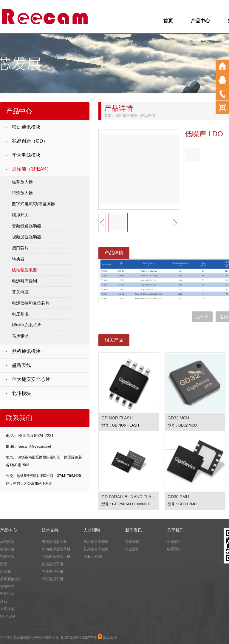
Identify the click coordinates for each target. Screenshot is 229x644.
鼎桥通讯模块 (26, 351)
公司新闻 (132, 542)
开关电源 (20, 292)
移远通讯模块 (26, 127)
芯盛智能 (7, 586)
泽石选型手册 (52, 579)
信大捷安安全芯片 (31, 379)
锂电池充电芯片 (27, 325)
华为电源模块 (26, 155)
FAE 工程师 (93, 557)
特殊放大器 (22, 193)
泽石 (4, 601)
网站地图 (110, 638)
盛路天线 (21, 365)
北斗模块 (21, 393)
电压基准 (20, 314)
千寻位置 (7, 594)
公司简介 (174, 542)
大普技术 (7, 609)
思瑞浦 (5, 572)
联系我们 (174, 549)
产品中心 (200, 21)
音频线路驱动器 (27, 226)
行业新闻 (132, 549)
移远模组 (7, 549)
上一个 (202, 317)
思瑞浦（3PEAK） (32, 169)
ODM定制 (8, 616)
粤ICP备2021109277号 (79, 638)
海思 (4, 564)
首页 (168, 21)
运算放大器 (22, 182)
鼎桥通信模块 (11, 579)
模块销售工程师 (96, 542)
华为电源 (7, 542)
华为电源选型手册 (56, 549)
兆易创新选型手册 (56, 557)
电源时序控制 (24, 281)
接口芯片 (20, 248)
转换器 (18, 259)
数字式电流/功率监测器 (33, 204)
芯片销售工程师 (96, 549)
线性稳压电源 (24, 270)
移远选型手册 (52, 564)
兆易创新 (7, 557)
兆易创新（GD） (30, 141)
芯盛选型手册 (52, 572)
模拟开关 (20, 215)
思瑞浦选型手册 (54, 542)
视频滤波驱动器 (27, 237)
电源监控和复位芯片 (31, 303)
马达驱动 (20, 336)
